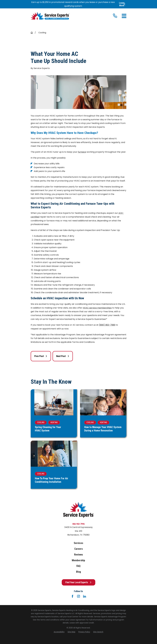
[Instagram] (78, 596)
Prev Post (41, 356)
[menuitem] (59, 632)
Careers (78, 549)
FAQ (78, 566)
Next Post (63, 356)
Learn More (122, 4)
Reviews (78, 555)
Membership (78, 560)
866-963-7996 (78, 524)
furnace (82, 152)
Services (78, 543)
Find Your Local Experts (78, 582)
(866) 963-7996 (107, 325)
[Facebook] (72, 596)
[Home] (50, 16)
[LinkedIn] (85, 596)
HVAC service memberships (97, 308)
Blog (78, 572)
